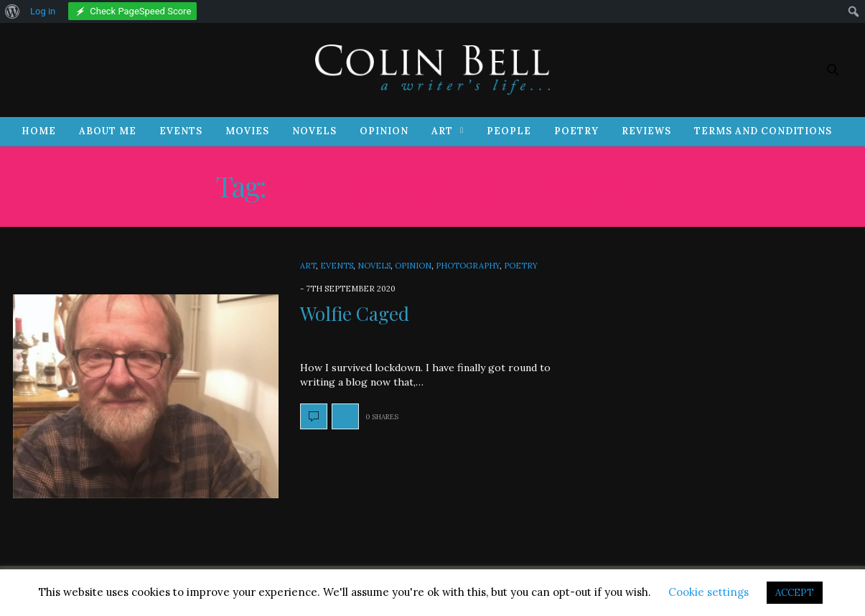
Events (181, 131)
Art (442, 131)
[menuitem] (13, 11)
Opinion (384, 131)
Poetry (576, 131)
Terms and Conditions (763, 131)
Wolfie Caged (355, 313)
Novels (314, 131)
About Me (108, 131)
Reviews (646, 131)
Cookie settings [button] (709, 592)
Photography (468, 266)
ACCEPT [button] (795, 593)
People (509, 131)
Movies (247, 131)
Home (39, 131)
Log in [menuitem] (43, 11)
